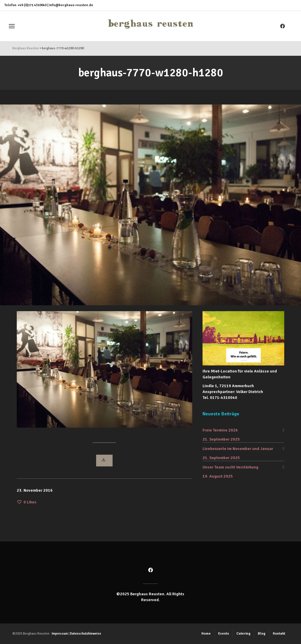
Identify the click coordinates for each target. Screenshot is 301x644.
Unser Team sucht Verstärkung (230, 467)
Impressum (60, 634)
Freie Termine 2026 (220, 430)
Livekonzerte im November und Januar (238, 449)
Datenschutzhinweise (86, 634)
